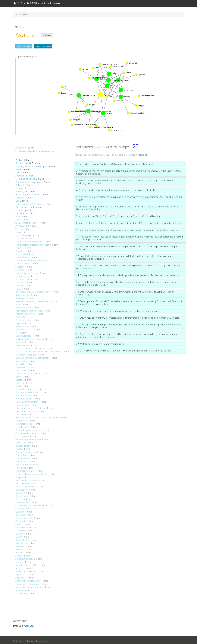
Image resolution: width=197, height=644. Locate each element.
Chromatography (24, 517)
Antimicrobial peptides (27, 564)
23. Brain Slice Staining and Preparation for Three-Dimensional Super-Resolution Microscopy (124, 350)
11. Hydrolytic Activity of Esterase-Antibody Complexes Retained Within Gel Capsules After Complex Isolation (127, 247)
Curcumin (20, 498)
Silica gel (20, 282)
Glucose (20, 197)
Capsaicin (20, 530)
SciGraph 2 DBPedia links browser (37, 3)
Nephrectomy (23, 344)
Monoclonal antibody (26, 354)
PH (17, 332)
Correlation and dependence (30, 505)
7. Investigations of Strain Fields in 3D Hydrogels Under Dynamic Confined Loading (118, 215)
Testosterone (23, 263)
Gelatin (19, 448)
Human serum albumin (27, 401)
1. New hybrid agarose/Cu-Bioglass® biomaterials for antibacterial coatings (115, 163)
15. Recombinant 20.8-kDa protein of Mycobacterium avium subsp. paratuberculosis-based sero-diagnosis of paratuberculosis (126, 283)
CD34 (18, 536)
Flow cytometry (24, 464)
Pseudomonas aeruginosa (29, 181)
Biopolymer (21, 542)
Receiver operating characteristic (32, 300)
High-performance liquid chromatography (37, 417)
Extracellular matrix (25, 470)
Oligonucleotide (23, 335)
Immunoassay (23, 395)
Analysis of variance (25, 571)
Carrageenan (22, 527)
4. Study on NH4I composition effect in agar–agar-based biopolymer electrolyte (117, 189)
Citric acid (20, 514)
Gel (17, 200)
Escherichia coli (23, 162)
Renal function (23, 294)
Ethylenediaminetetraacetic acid (32, 473)
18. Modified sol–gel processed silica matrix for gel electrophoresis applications (117, 310)
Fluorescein (21, 461)
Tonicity (19, 247)
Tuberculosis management (29, 241)
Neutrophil (21, 341)
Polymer (20, 184)
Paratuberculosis (24, 329)
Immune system (24, 398)
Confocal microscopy (26, 508)
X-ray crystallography (26, 222)
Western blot (22, 225)
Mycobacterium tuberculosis (30, 348)
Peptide (20, 322)
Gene (18, 169)
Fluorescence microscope (29, 203)
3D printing (21, 593)
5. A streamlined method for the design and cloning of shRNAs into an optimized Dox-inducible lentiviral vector (129, 197)
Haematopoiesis (24, 423)
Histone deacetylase (26, 410)
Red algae (21, 297)
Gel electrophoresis (26, 451)
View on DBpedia (24, 46)
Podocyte (20, 316)
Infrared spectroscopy (27, 388)
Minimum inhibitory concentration (32, 357)
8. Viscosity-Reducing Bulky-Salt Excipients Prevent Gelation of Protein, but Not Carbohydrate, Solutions (129, 222)
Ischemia (20, 382)
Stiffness (20, 269)
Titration (20, 250)
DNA (18, 172)
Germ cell (20, 442)
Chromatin (21, 520)
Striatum (20, 266)
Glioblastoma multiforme (28, 439)
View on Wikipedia (43, 46)
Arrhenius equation (25, 558)
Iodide (19, 385)
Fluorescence (22, 458)
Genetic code (22, 445)
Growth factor (23, 426)
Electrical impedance (26, 486)
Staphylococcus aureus (27, 272)
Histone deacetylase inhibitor (31, 407)
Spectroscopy (23, 275)
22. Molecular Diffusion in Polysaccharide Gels (100, 343)
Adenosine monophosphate (30, 586)
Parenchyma (22, 326)
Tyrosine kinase (24, 235)
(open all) (143, 154)
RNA (18, 304)
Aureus (19, 555)
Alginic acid (21, 574)
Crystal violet (22, 501)
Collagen (20, 511)
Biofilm (19, 549)
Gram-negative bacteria (28, 194)
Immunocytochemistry (27, 392)
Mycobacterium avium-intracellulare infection (38, 351)
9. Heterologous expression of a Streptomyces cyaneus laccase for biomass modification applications (129, 229)
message (29, 625)
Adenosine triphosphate (28, 583)
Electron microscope (26, 479)
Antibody (20, 175)
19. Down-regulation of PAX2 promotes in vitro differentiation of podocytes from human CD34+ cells (128, 317)
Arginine (20, 561)
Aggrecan (20, 577)
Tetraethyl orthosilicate (28, 260)
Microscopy (21, 360)
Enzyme (20, 476)
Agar (18, 216)
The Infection (22, 256)
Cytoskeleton (22, 495)
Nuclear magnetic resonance (30, 338)
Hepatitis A (21, 420)
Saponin (19, 285)
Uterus (19, 231)
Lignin (18, 376)
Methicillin (20, 363)
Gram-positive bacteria (27, 432)
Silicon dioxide (23, 278)
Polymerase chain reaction (29, 310)
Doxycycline (21, 489)
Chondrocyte (22, 209)
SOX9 (18, 288)
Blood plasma (22, 539)
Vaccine (19, 228)
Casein (19, 523)
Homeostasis (22, 404)
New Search (47, 35)
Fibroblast (21, 467)
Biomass (20, 545)
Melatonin (20, 366)
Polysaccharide (23, 307)
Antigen (19, 567)
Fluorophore (22, 454)
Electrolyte (21, 483)
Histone (20, 414)
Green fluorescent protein (29, 429)
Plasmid (19, 187)
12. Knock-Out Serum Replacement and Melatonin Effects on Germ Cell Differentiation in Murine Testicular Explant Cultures (126, 257)
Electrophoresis (24, 206)
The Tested (22, 253)
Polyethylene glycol (25, 313)
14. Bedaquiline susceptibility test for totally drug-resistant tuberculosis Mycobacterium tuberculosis (128, 274)
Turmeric (20, 238)
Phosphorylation (24, 319)
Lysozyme (21, 370)
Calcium (19, 533)
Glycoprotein (22, 436)
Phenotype (21, 191)
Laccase (20, 379)
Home (18, 14)
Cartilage (20, 213)
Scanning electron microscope (31, 165)
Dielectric (20, 492)
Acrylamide (21, 589)
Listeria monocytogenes (28, 373)
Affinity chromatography (28, 580)
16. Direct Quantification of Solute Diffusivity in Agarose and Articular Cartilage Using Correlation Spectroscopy (125, 292)
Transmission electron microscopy (33, 244)
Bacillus (19, 552)
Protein (19, 159)
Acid (18, 219)
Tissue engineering (25, 178)
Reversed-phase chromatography (33, 291)
